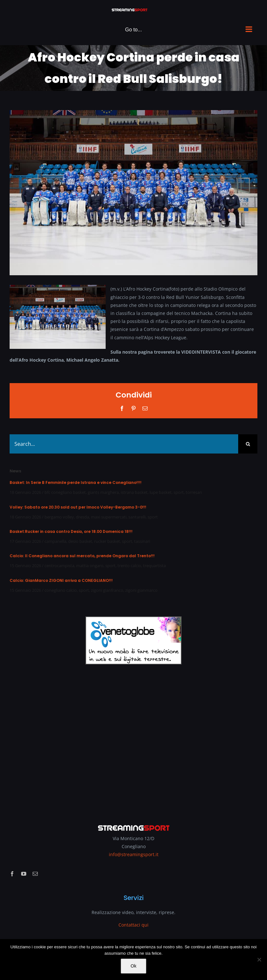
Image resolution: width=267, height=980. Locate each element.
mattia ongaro (90, 566)
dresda (82, 517)
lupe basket (161, 492)
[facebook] (12, 874)
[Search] (248, 444)
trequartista (154, 566)
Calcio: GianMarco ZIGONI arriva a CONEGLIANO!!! (61, 580)
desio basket (80, 541)
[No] (259, 960)
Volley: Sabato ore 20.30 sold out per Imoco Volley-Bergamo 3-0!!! (78, 507)
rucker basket (107, 541)
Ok (133, 966)
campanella (55, 541)
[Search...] (124, 444)
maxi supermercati (109, 517)
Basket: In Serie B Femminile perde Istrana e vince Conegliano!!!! (76, 482)
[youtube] (24, 874)
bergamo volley (59, 517)
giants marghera (103, 492)
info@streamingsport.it (134, 854)
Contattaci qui (133, 925)
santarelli (137, 517)
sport (179, 492)
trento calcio (129, 566)
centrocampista (59, 566)
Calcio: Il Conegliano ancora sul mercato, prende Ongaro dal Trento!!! (82, 556)
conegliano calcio (61, 590)
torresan (194, 492)
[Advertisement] (133, 740)
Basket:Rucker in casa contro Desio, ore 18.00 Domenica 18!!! (71, 531)
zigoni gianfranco (107, 590)
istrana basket (134, 492)
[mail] (35, 874)
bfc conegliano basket (65, 492)
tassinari (142, 541)
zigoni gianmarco (141, 590)
